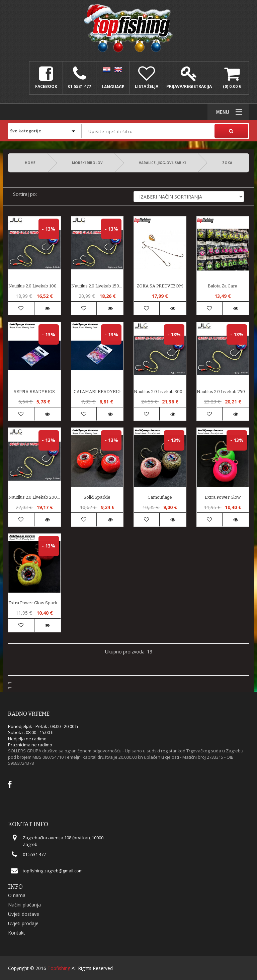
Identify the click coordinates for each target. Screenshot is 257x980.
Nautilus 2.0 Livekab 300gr (160, 392)
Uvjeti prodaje (23, 923)
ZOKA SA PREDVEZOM (160, 286)
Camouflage (160, 497)
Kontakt (17, 933)
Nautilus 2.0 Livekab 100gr (34, 286)
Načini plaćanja (24, 905)
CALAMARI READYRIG (97, 392)
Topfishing (59, 968)
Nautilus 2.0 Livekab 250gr (223, 392)
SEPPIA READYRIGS (34, 392)
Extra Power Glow (223, 497)
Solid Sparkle (97, 497)
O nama (17, 895)
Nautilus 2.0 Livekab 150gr (97, 286)
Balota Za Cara (223, 286)
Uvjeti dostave (24, 914)
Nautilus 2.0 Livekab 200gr (34, 497)
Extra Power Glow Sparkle (34, 603)
